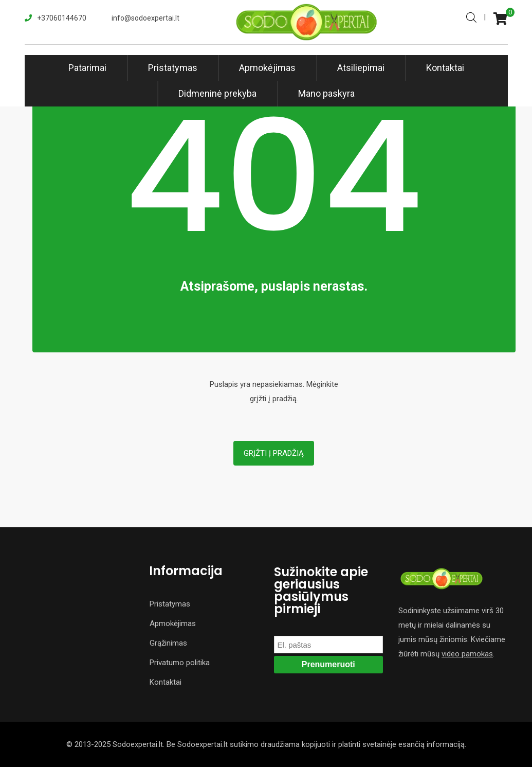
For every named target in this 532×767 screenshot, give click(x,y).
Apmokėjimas (267, 68)
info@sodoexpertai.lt (145, 18)
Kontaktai (445, 68)
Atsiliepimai (361, 68)
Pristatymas (173, 68)
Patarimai (87, 68)
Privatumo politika (180, 663)
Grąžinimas (168, 643)
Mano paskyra (326, 93)
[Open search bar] (471, 16)
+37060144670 (62, 18)
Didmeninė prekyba (217, 93)
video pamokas (467, 654)
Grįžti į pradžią (274, 453)
